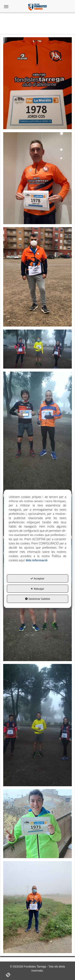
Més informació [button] (37, 560)
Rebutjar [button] (37, 588)
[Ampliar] (37, 82)
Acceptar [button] (37, 578)
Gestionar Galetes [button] (38, 599)
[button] (37, 7)
